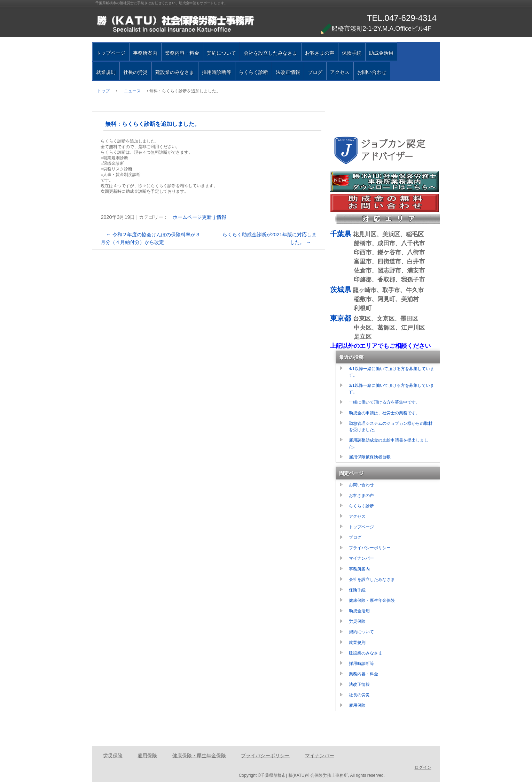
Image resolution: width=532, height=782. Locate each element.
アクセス (340, 72)
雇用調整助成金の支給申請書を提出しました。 (389, 443)
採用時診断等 (217, 72)
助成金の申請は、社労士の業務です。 (384, 413)
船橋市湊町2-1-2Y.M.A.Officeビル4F (376, 29)
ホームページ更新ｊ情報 (199, 217)
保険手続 (352, 53)
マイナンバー (361, 558)
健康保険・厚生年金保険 (372, 600)
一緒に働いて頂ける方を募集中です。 (384, 402)
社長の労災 (135, 72)
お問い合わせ (372, 72)
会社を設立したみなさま (271, 53)
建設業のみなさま (175, 72)
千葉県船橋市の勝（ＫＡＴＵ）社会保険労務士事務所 (175, 24)
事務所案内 (145, 53)
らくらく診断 (253, 72)
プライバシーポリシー (370, 548)
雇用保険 (357, 705)
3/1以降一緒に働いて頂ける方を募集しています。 (392, 389)
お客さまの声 (320, 53)
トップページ (111, 53)
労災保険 (357, 621)
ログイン (423, 767)
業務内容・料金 (182, 53)
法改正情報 (288, 72)
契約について (221, 53)
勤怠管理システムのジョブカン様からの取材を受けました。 (391, 427)
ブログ (315, 72)
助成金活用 (381, 53)
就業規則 (106, 72)
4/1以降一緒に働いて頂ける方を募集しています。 (392, 372)
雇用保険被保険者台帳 (370, 457)
